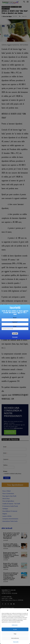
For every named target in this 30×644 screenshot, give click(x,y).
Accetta (15, 629)
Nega (15, 634)
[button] (28, 610)
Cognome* (15, 322)
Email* (15, 326)
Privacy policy (16, 642)
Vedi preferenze (15, 638)
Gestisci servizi (15, 625)
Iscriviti (15, 333)
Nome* (15, 318)
